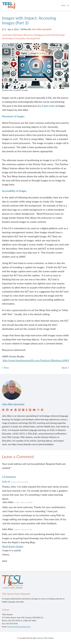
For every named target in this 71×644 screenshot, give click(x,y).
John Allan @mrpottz (42, 29)
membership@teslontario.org (19, 627)
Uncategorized (33, 38)
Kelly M (6, 482)
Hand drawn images (13, 546)
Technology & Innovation (14, 38)
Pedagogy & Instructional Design (49, 35)
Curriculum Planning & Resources (18, 35)
